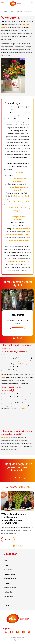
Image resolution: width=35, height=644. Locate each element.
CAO (6, 565)
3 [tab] (21, 338)
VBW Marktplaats (10, 579)
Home (5, 12)
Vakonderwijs (9, 596)
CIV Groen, (5, 438)
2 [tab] (18, 338)
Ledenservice (9, 570)
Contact (8, 605)
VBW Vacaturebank (11, 587)
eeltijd (27, 240)
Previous (2, 338)
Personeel (19, 12)
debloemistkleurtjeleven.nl (17, 261)
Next (32, 338)
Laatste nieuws (10, 601)
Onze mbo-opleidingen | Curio (19, 202)
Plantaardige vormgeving (22, 229)
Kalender (8, 583)
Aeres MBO (19, 172)
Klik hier (18, 477)
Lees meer (18, 330)
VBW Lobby (8, 592)
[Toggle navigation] (3, 4)
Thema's (11, 12)
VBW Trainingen (10, 574)
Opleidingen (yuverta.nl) (21, 196)
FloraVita (20, 364)
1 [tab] (14, 338)
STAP (7, 561)
